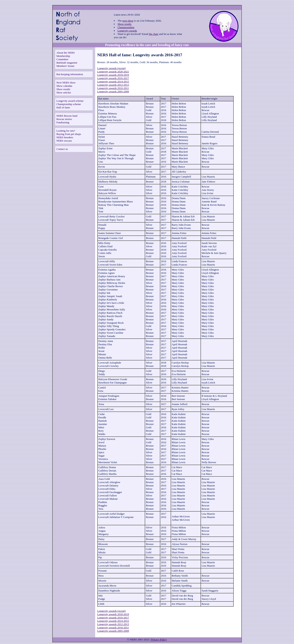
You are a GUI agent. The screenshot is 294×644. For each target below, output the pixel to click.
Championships (126, 27)
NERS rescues (64, 141)
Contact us (62, 149)
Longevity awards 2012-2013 (113, 85)
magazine (67, 63)
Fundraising (63, 122)
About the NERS (66, 53)
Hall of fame (63, 107)
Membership (63, 56)
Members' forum (65, 66)
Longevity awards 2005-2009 (113, 91)
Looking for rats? (66, 131)
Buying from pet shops (69, 134)
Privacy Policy (159, 640)
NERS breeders (65, 137)
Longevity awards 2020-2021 (113, 72)
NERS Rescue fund (67, 116)
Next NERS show (66, 83)
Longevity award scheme (70, 101)
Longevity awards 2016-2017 (113, 78)
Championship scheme (69, 104)
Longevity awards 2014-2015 (113, 81)
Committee (62, 59)
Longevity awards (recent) (111, 68)
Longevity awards (127, 31)
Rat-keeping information (70, 74)
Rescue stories (64, 119)
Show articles (64, 92)
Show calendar (64, 86)
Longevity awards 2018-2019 (113, 75)
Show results (125, 24)
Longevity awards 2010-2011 (113, 88)
